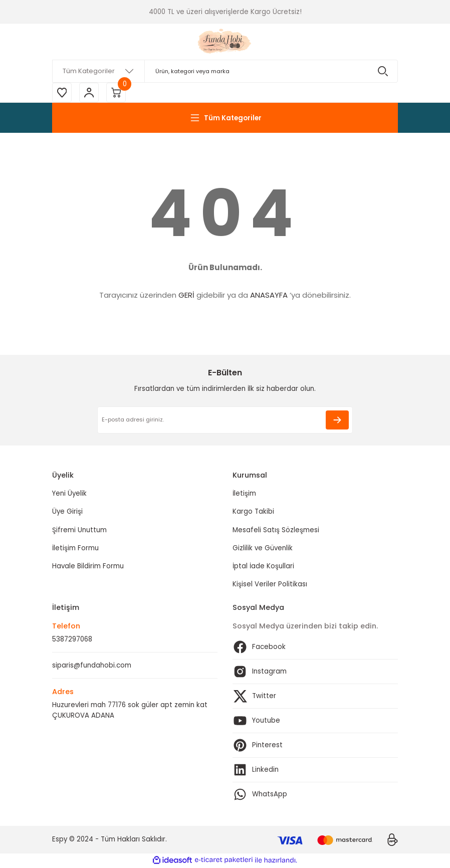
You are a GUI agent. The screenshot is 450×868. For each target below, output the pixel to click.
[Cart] (117, 93)
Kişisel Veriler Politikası (270, 585)
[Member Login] (90, 93)
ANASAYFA (269, 295)
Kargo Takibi (253, 512)
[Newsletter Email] (225, 420)
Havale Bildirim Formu (88, 567)
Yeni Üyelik (69, 494)
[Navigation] (225, 118)
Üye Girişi (67, 512)
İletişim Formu (75, 549)
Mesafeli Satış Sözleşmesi (276, 530)
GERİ (186, 295)
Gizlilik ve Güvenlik (263, 549)
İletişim (244, 494)
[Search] (225, 71)
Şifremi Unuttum (79, 530)
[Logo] (225, 42)
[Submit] (337, 420)
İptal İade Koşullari (263, 567)
